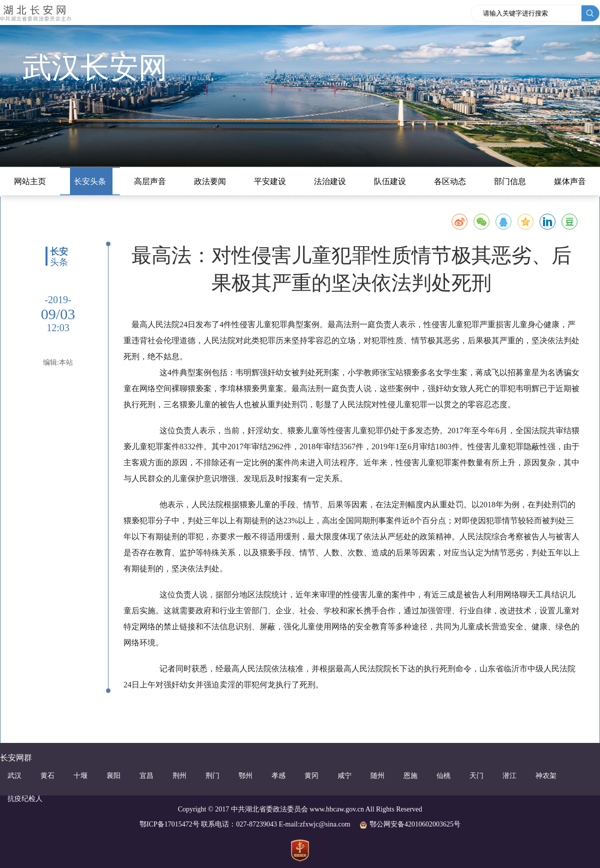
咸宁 (344, 776)
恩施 (410, 776)
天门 (476, 776)
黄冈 (311, 776)
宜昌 (146, 776)
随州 (377, 776)
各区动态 (450, 181)
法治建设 (330, 181)
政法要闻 (210, 181)
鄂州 (245, 776)
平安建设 (270, 181)
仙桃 (443, 776)
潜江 (509, 776)
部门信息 (510, 181)
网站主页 (30, 181)
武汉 (14, 776)
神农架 (546, 776)
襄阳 (113, 776)
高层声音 (150, 181)
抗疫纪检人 (25, 799)
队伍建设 (390, 181)
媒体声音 (570, 181)
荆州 (179, 776)
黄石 (47, 776)
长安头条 (90, 181)
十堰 (80, 776)
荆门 (212, 776)
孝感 (278, 776)
